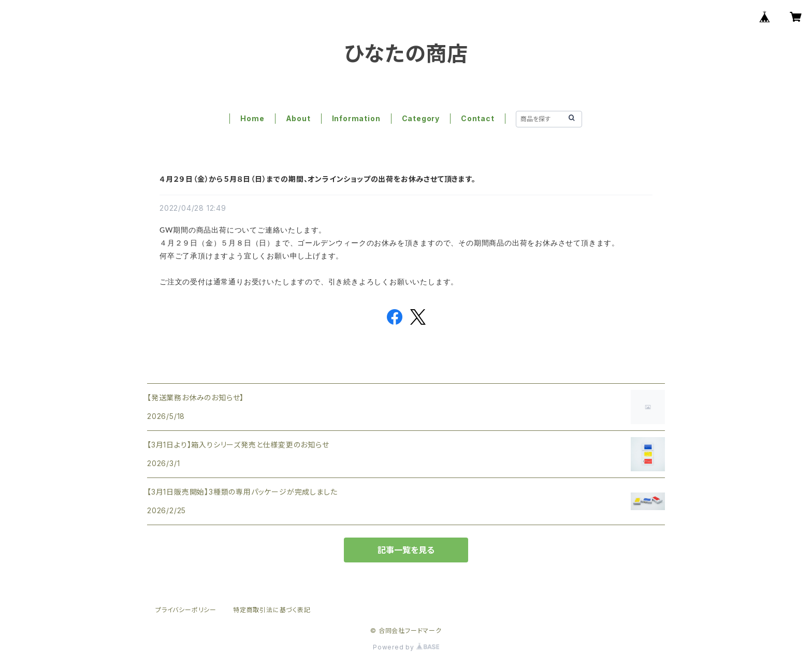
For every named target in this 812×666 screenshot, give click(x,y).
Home (252, 118)
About (298, 118)
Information (356, 118)
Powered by (406, 647)
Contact (478, 118)
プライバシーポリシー (186, 610)
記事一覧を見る (406, 550)
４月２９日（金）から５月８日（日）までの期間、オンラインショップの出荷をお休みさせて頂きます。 (318, 179)
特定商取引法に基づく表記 (272, 610)
